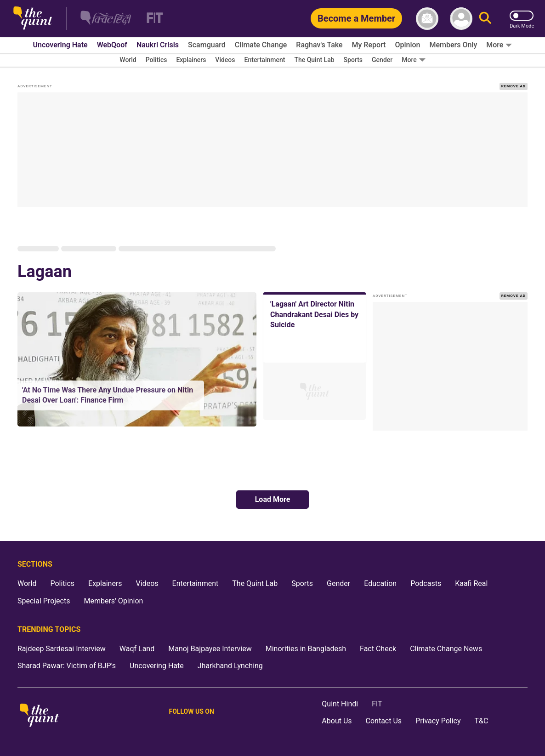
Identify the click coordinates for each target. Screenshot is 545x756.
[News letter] (427, 19)
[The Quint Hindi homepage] (106, 19)
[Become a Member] (356, 18)
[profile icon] (461, 19)
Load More (273, 499)
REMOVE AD (514, 86)
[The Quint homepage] (33, 19)
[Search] (485, 19)
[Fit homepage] (149, 19)
